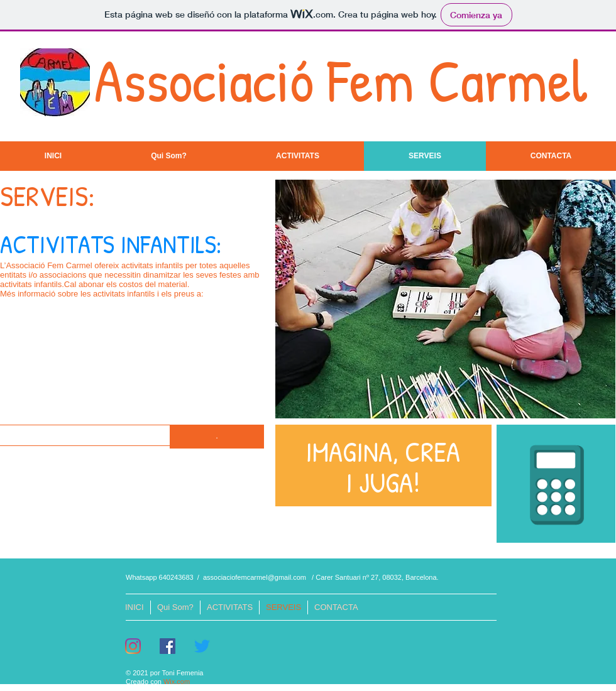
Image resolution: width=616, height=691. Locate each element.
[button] (217, 437)
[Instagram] (133, 646)
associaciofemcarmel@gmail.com (255, 577)
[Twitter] (202, 646)
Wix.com (177, 682)
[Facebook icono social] (168, 646)
